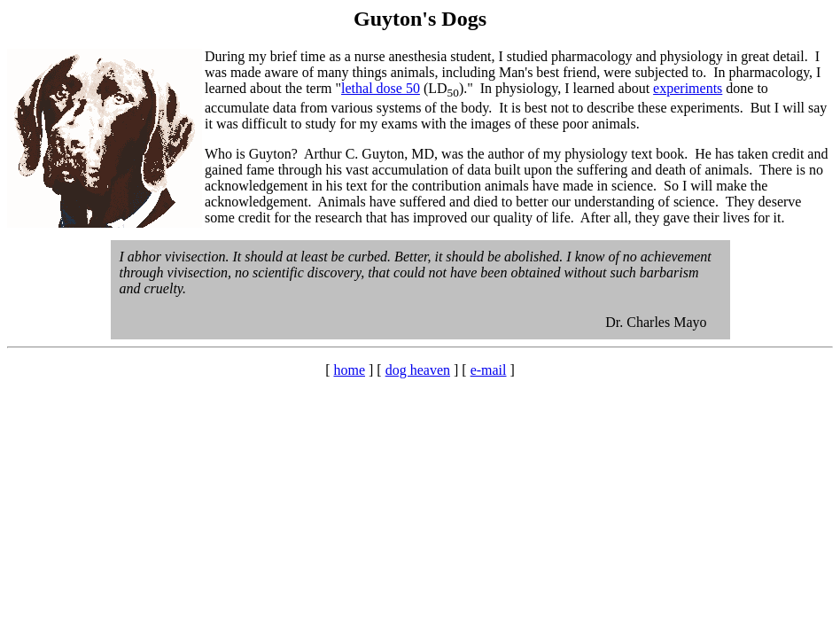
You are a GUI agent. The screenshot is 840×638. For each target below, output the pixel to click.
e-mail (489, 370)
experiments (688, 88)
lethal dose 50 (381, 88)
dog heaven (418, 370)
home (349, 370)
